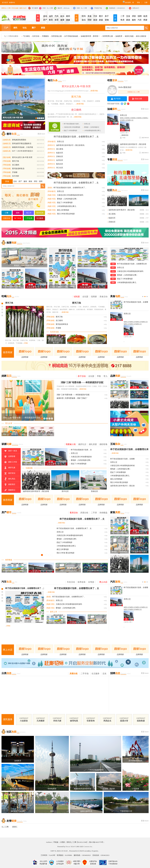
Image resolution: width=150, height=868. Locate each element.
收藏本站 (12, 2)
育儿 (105, 376)
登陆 (138, 2)
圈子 (34, 28)
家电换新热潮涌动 (19, 140)
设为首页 (5, 2)
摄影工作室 (10, 462)
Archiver (49, 842)
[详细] (27, 344)
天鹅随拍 (45, 36)
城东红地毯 (129, 36)
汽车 (57, 16)
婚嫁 (68, 20)
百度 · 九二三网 (82, 8)
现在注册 (138, 99)
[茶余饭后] (52, 142)
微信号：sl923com (64, 8)
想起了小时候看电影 (70, 131)
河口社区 (60, 168)
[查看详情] (125, 135)
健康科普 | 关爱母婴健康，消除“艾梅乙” (72, 398)
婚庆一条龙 (10, 451)
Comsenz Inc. (88, 847)
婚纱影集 (103, 444)
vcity (124, 138)
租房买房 (40, 213)
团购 (18, 213)
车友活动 (71, 582)
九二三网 (5, 827)
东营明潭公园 (108, 36)
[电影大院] (52, 195)
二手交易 (29, 218)
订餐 (7, 213)
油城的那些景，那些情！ (90, 36)
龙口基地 (60, 149)
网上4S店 (103, 582)
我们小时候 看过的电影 (66, 214)
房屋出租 (84, 513)
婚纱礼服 (10, 468)
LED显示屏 (75, 48)
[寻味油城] (7, 161)
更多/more (41, 134)
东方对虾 (16, 176)
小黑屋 (62, 842)
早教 (99, 376)
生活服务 (40, 218)
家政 (128, 20)
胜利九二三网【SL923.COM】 (77, 842)
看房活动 (74, 513)
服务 (134, 20)
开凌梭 (15, 172)
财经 (68, 16)
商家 (145, 20)
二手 (122, 16)
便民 (15, 28)
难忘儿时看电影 (63, 210)
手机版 (56, 842)
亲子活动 (82, 376)
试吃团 (77, 297)
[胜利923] (51, 145)
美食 (90, 16)
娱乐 (62, 16)
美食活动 (103, 297)
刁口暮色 (26, 36)
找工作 (29, 213)
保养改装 (82, 582)
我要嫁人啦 (71, 444)
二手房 (94, 513)
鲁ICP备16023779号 (96, 842)
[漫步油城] (7, 157)
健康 (62, 20)
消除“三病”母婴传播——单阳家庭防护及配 (82, 382)
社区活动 (36, 36)
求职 (134, 16)
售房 (122, 20)
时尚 (84, 16)
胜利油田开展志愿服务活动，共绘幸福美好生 (22, 144)
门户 (6, 28)
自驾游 (91, 582)
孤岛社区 (60, 164)
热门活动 (18, 218)
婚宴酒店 (10, 485)
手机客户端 (98, 8)
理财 (90, 20)
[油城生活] (7, 144)
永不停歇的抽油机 (71, 36)
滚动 (45, 16)
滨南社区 (60, 156)
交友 (128, 16)
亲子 (107, 16)
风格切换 (123, 2)
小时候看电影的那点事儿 (92, 131)
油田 (51, 16)
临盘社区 (60, 153)
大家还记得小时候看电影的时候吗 (70, 195)
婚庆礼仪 (82, 444)
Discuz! (68, 847)
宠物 (107, 20)
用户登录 (117, 99)
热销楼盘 (103, 513)
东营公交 (87, 124)
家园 (43, 28)
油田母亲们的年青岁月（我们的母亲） (71, 145)
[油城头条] (7, 140)
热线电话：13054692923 (117, 8)
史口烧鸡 (16, 165)
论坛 (25, 28)
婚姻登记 (10, 490)
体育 (57, 20)
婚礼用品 (10, 479)
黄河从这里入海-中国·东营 (13, 118)
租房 (145, 16)
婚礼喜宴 (93, 444)
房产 (45, 20)
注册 (146, 2)
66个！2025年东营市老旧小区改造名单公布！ (23, 151)
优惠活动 (7, 218)
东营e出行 (136, 8)
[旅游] (50, 188)
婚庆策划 (10, 473)
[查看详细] (94, 91)
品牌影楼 (10, 457)
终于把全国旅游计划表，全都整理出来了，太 (76, 137)
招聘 (140, 16)
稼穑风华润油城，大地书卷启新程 (23, 148)
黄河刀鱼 (16, 161)
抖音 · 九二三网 (48, 8)
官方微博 (35, 8)
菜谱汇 (15, 827)
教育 (51, 20)
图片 (101, 16)
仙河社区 (60, 160)
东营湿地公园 (56, 36)
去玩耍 (85, 297)
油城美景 (119, 36)
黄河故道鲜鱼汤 (18, 169)
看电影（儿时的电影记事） (67, 199)
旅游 (95, 20)
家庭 (101, 20)
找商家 (94, 297)
